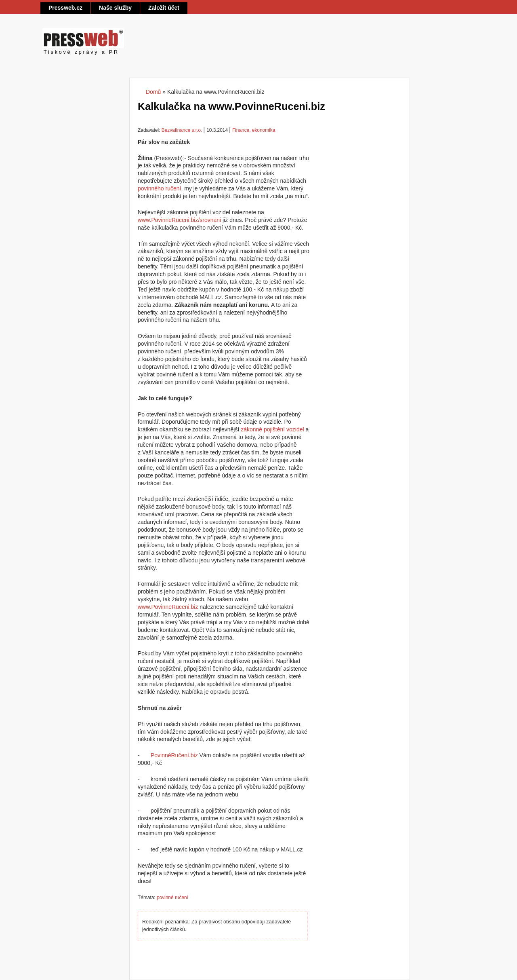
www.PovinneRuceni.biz (168, 607)
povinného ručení (159, 188)
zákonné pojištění (263, 429)
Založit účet (164, 8)
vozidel (295, 429)
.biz (193, 755)
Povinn (159, 755)
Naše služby (115, 8)
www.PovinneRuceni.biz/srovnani (179, 220)
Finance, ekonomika (254, 130)
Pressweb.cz (65, 8)
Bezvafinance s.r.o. (182, 130)
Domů (153, 92)
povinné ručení (172, 898)
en (184, 755)
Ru (175, 755)
